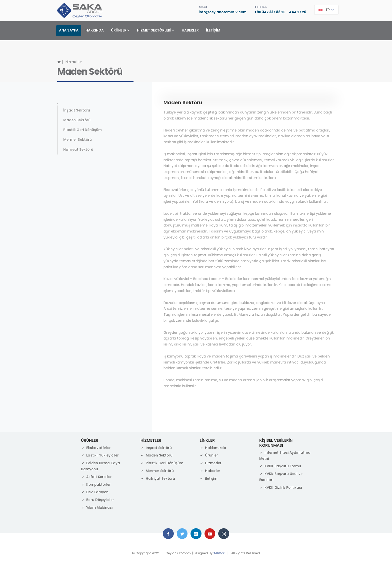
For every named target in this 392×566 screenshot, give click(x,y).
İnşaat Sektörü (77, 110)
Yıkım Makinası (97, 507)
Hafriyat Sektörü (78, 149)
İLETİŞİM (213, 30)
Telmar (219, 553)
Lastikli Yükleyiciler (100, 455)
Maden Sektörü (77, 119)
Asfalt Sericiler (97, 476)
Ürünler (209, 455)
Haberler (210, 470)
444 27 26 (297, 12)
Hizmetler (211, 462)
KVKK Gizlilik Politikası (281, 487)
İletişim (209, 478)
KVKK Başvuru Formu (280, 465)
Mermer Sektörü (78, 139)
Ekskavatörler (96, 447)
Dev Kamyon (95, 491)
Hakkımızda (213, 447)
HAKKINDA (95, 30)
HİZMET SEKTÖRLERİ (156, 30)
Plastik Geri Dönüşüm (83, 129)
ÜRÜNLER (120, 30)
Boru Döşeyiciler (98, 499)
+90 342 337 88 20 (268, 12)
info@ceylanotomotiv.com (219, 12)
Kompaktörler (96, 484)
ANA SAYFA (69, 30)
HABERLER (190, 30)
